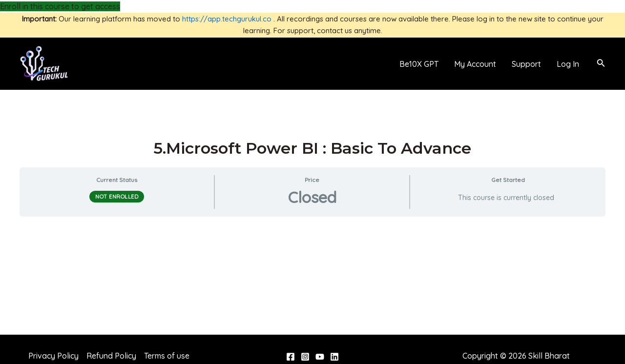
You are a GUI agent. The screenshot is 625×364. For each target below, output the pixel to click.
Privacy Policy (53, 356)
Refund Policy (111, 356)
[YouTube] (320, 357)
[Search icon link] (601, 64)
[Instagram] (305, 357)
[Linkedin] (334, 357)
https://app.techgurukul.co (227, 19)
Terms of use (167, 356)
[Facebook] (291, 357)
